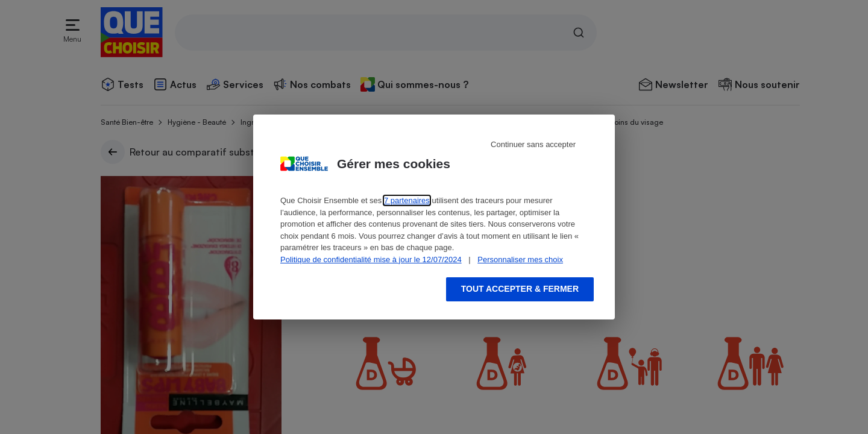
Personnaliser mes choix (520, 259)
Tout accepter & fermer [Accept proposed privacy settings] (520, 289)
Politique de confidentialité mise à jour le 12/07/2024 (371, 259)
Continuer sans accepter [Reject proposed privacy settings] (533, 144)
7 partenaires (407, 200)
